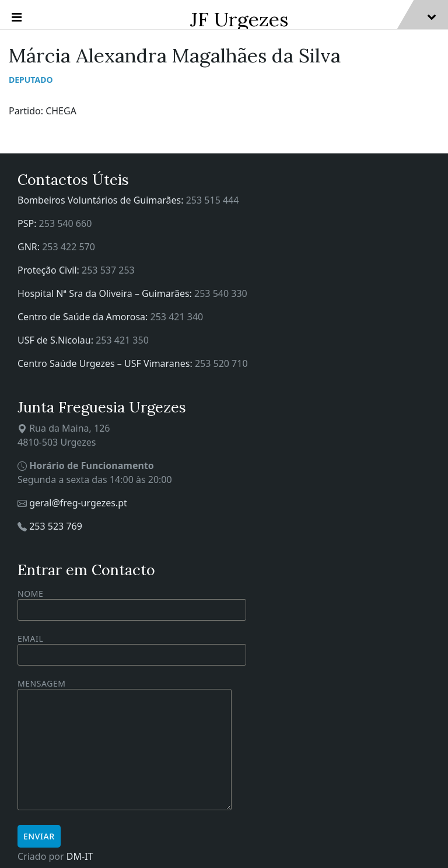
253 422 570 (69, 247)
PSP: (28, 223)
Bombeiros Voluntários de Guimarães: (102, 200)
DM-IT (80, 856)
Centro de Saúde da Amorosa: (84, 317)
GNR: (30, 247)
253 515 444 (213, 200)
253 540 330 (221, 293)
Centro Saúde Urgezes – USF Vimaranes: (106, 363)
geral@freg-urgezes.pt (78, 503)
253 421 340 (177, 317)
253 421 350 (122, 340)
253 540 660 (66, 223)
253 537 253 (108, 270)
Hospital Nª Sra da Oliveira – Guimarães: (106, 293)
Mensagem (125, 745)
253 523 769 (56, 526)
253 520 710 (221, 363)
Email (132, 647)
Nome (132, 604)
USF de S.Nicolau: (57, 340)
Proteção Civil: (50, 270)
